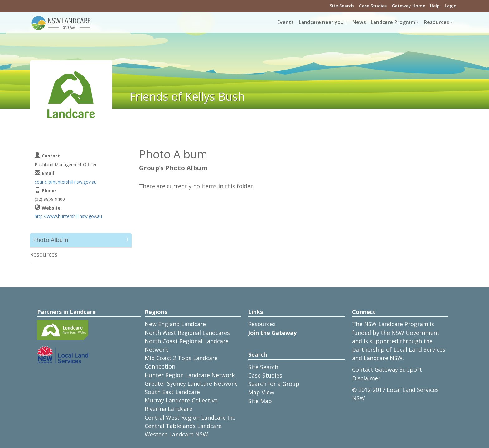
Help (435, 6)
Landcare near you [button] (321, 22)
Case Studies (373, 6)
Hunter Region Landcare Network (190, 375)
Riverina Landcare (169, 409)
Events (286, 22)
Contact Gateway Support (387, 369)
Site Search (342, 6)
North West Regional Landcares (187, 333)
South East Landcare (172, 392)
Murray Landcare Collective (181, 400)
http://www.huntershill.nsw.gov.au (68, 216)
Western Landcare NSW (176, 434)
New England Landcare (175, 324)
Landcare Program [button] (393, 22)
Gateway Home (408, 6)
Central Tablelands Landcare (183, 426)
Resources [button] (436, 22)
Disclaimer (366, 378)
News (359, 22)
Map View (261, 392)
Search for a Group (274, 384)
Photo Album (51, 240)
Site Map (260, 401)
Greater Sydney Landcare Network (191, 383)
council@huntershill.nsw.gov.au (66, 182)
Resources (44, 254)
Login (451, 6)
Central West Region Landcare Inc (190, 417)
